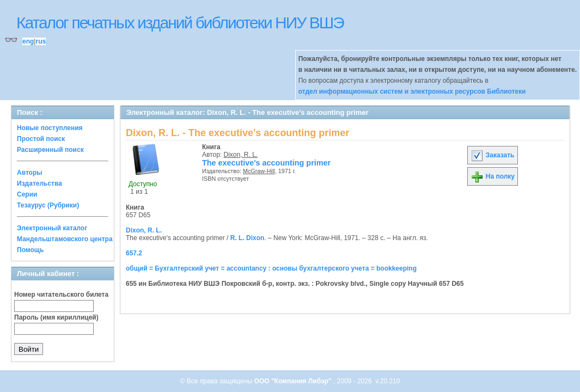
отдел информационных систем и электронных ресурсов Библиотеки (412, 91)
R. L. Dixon (248, 238)
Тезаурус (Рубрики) (48, 205)
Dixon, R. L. (241, 155)
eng (28, 41)
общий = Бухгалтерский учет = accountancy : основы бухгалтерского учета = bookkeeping (271, 268)
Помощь (30, 250)
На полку (493, 176)
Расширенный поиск (50, 150)
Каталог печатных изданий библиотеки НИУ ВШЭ (180, 23)
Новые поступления (50, 128)
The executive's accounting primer (266, 163)
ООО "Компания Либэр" (294, 381)
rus (41, 41)
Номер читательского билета (61, 295)
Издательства (39, 183)
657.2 (134, 253)
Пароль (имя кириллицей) (56, 317)
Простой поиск (41, 139)
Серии (27, 194)
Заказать (492, 155)
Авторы (30, 173)
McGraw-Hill (259, 171)
